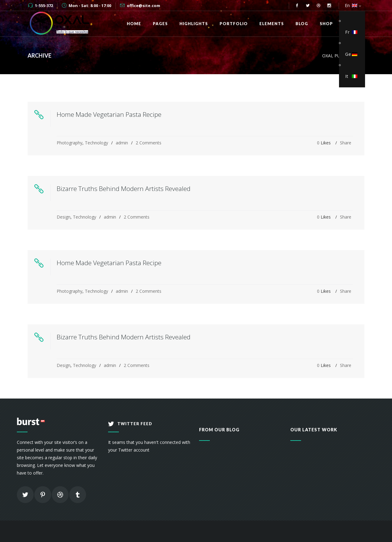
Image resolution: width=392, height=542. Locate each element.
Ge (351, 54)
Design (64, 217)
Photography (70, 143)
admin (122, 143)
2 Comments (149, 143)
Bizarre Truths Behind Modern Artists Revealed (124, 189)
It (351, 76)
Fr (351, 32)
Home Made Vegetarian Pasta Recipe (109, 114)
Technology (96, 143)
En (351, 5)
